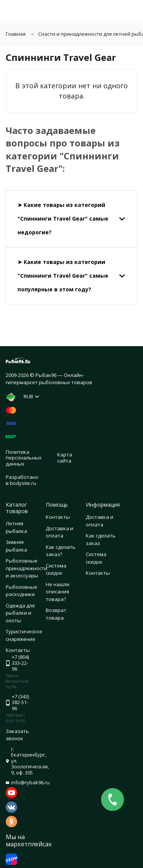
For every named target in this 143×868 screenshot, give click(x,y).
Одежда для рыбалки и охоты (20, 613)
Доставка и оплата (59, 532)
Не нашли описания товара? (58, 592)
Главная (16, 34)
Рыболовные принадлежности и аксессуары (27, 568)
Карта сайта (65, 458)
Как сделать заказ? (61, 551)
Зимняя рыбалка (16, 546)
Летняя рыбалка (16, 527)
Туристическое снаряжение (24, 635)
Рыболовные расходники (22, 591)
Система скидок (56, 569)
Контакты (58, 517)
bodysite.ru (23, 483)
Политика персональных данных (24, 458)
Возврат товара (56, 614)
